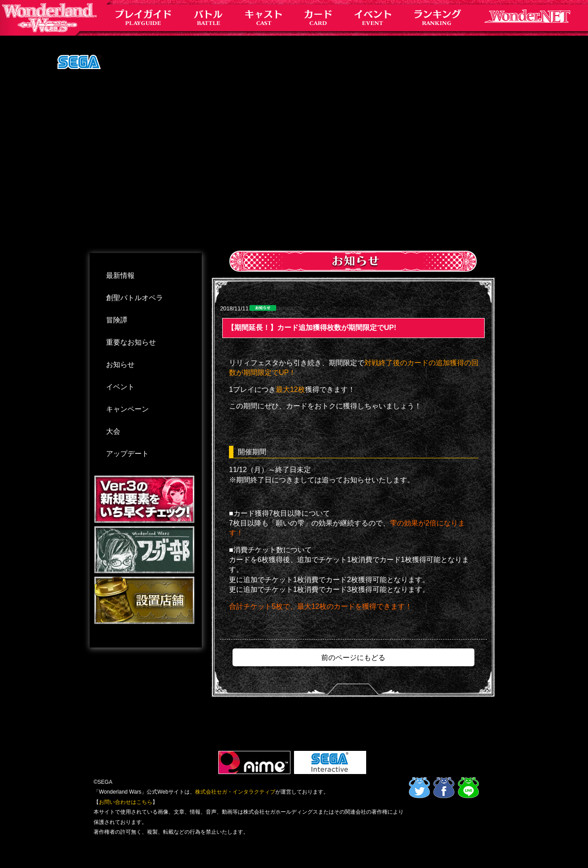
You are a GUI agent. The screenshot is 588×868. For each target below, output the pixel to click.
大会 (113, 431)
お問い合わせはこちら (126, 802)
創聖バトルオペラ (135, 298)
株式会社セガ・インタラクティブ (235, 792)
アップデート (127, 454)
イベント (120, 387)
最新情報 (120, 275)
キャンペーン (127, 409)
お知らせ (120, 365)
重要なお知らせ (131, 342)
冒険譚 (117, 320)
